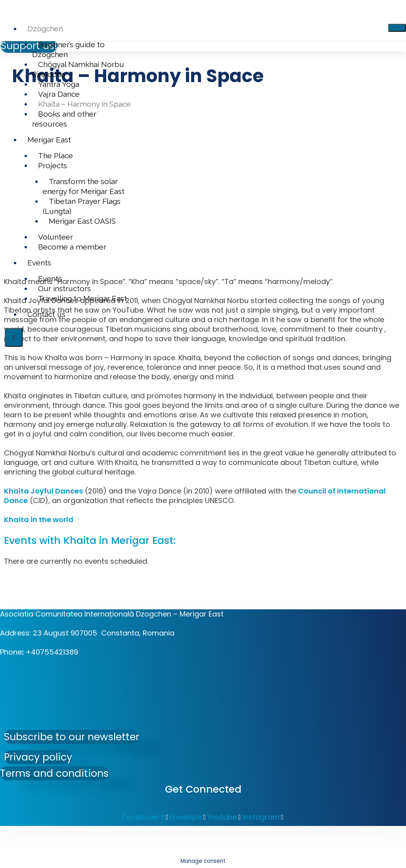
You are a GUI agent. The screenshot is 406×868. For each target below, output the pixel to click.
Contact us (46, 314)
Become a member (72, 247)
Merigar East (49, 140)
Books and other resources (64, 119)
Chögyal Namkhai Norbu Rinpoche (78, 69)
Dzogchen (45, 29)
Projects (53, 165)
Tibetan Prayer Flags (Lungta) (82, 206)
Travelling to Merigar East (82, 298)
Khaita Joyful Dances (43, 491)
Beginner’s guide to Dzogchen (68, 49)
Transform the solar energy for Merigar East (84, 186)
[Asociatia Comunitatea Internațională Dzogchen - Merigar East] (59, 697)
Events (39, 263)
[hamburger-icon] (397, 28)
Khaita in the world (39, 519)
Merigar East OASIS (82, 221)
